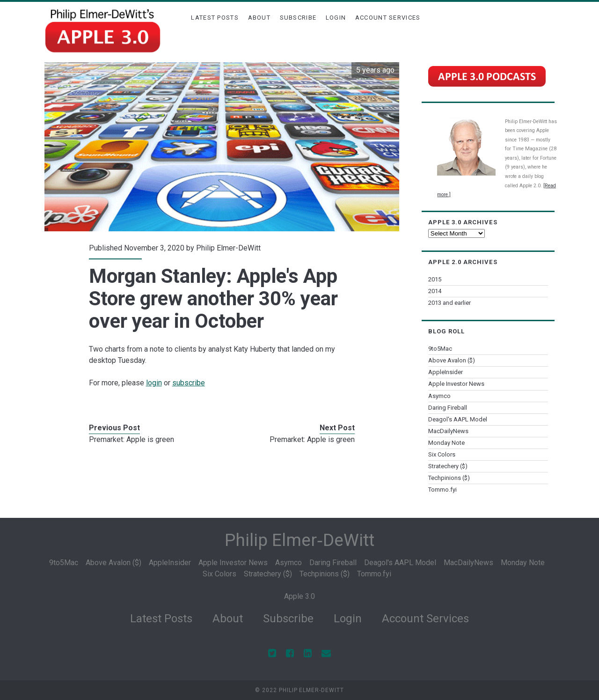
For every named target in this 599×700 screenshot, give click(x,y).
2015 (435, 279)
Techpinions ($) (449, 478)
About (259, 18)
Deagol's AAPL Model (458, 419)
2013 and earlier (449, 303)
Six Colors (442, 454)
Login (336, 18)
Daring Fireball (448, 408)
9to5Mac (440, 349)
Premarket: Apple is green (131, 439)
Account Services (388, 18)
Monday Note (446, 443)
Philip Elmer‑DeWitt (299, 540)
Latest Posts (215, 18)
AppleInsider (446, 372)
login (154, 383)
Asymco (439, 396)
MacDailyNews (448, 431)
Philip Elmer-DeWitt (228, 248)
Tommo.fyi (442, 490)
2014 (435, 291)
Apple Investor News (456, 384)
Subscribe (298, 18)
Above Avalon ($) (452, 360)
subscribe (189, 383)
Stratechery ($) (448, 466)
